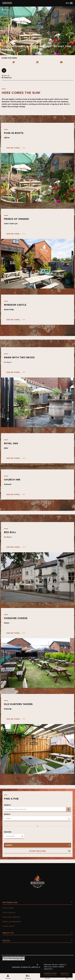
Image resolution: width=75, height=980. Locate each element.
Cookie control (8, 926)
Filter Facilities (37, 851)
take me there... (14, 148)
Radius (7, 814)
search (37, 845)
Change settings (50, 973)
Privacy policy (8, 908)
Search (7, 805)
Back (7, 10)
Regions (8, 832)
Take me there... (14, 320)
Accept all (65, 973)
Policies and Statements (12, 922)
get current (69, 809)
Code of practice (9, 912)
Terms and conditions (11, 917)
